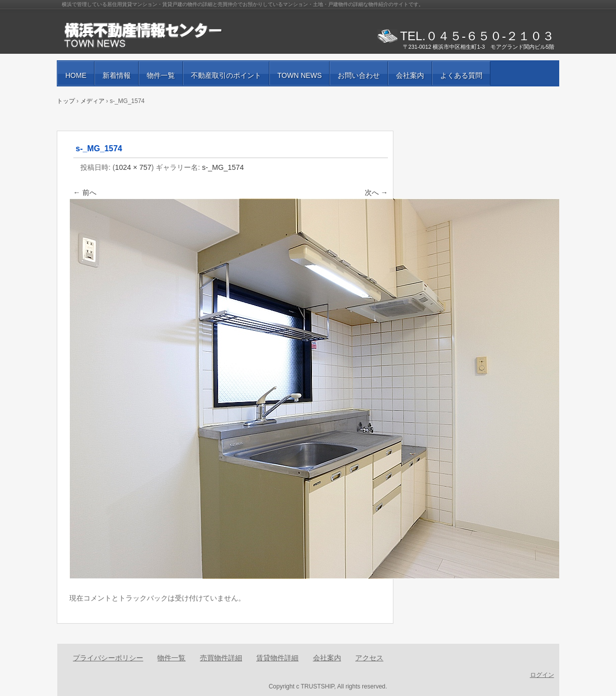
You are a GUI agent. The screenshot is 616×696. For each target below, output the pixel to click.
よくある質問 (461, 75)
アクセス (369, 658)
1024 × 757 (133, 167)
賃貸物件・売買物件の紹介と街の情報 (177, 35)
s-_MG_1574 (223, 167)
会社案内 (410, 75)
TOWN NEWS (299, 75)
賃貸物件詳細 (277, 658)
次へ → (376, 192)
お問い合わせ (359, 75)
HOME (76, 75)
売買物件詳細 (221, 658)
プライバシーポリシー (108, 658)
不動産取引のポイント (226, 75)
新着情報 (117, 75)
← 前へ (85, 192)
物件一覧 (161, 75)
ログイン (542, 675)
